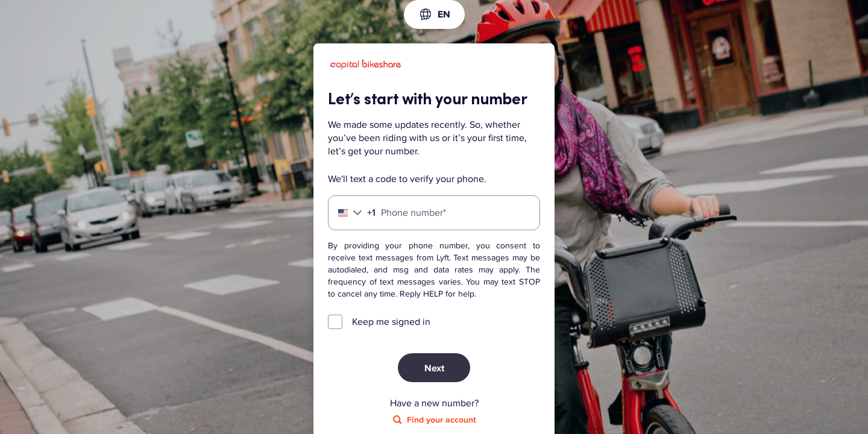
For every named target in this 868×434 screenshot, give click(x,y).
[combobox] (434, 14)
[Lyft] (366, 66)
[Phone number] (434, 213)
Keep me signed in (391, 322)
